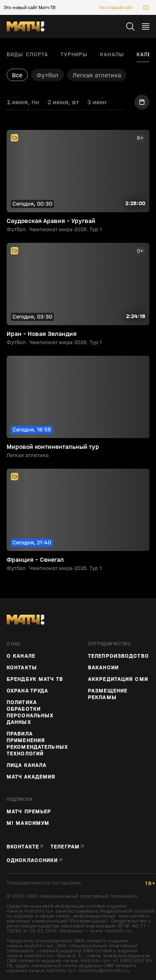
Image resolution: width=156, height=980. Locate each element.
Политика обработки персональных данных (30, 712)
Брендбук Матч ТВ (35, 679)
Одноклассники (32, 860)
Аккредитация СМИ (118, 679)
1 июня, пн (23, 102)
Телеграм (65, 847)
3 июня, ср (103, 102)
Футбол (48, 75)
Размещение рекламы (108, 694)
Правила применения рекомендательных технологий (37, 744)
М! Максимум (28, 823)
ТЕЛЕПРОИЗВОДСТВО (118, 656)
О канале (21, 656)
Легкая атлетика (97, 75)
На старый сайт (116, 7)
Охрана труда (27, 691)
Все (17, 75)
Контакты (22, 668)
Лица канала (27, 765)
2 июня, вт (63, 102)
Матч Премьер (29, 812)
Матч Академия (31, 777)
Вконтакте (23, 847)
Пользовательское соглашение (44, 883)
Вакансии (103, 668)
